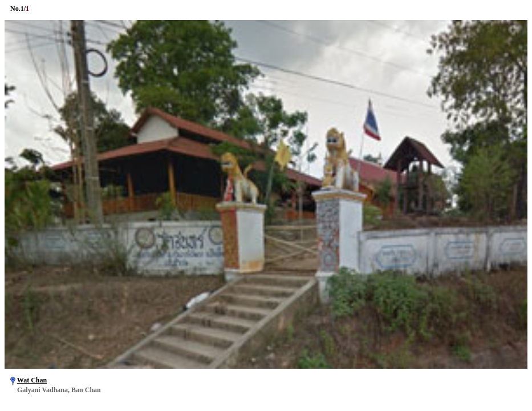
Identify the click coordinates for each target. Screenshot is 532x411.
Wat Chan (32, 380)
